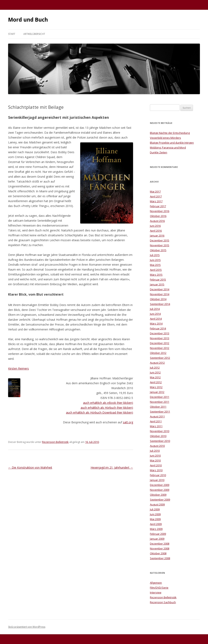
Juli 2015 (155, 255)
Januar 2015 (157, 284)
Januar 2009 (157, 539)
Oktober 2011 (158, 407)
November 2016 (160, 211)
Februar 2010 (158, 475)
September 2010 (160, 441)
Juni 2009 (155, 514)
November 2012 (160, 348)
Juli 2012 (155, 368)
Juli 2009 (155, 509)
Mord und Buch (28, 20)
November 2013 (160, 338)
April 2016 (156, 231)
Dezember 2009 (160, 485)
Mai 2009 (155, 519)
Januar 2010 (157, 480)
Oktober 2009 (158, 495)
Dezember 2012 (160, 343)
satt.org (128, 422)
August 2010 (157, 446)
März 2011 (156, 426)
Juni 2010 (155, 456)
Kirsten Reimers (18, 368)
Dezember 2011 (160, 397)
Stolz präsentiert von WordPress (27, 627)
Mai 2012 (155, 377)
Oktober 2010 (158, 436)
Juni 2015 (155, 260)
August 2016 (157, 221)
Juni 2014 (155, 314)
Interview (156, 592)
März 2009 (156, 529)
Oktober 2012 (158, 353)
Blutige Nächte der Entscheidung (170, 133)
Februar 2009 (158, 534)
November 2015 (160, 245)
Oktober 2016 (158, 216)
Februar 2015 (158, 280)
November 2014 (160, 294)
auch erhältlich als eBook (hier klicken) (108, 403)
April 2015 (156, 270)
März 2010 (156, 470)
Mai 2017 (155, 192)
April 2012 (156, 382)
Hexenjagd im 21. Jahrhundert (112, 467)
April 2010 (156, 465)
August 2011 (157, 416)
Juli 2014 (155, 309)
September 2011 (160, 412)
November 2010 (160, 431)
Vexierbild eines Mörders (165, 138)
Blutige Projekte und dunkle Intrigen (172, 143)
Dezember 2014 (160, 289)
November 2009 (160, 490)
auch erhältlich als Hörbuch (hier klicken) (107, 408)
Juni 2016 (155, 226)
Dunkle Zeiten (159, 152)
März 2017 (156, 201)
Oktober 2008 (158, 553)
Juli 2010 (155, 451)
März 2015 (156, 275)
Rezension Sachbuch (163, 602)
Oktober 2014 (158, 299)
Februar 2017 (158, 206)
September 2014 (160, 304)
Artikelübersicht (34, 34)
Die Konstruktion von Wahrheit (30, 467)
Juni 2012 (155, 372)
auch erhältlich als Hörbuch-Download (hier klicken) (100, 412)
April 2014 (156, 319)
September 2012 (160, 358)
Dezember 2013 (160, 333)
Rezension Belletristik (55, 442)
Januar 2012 (157, 392)
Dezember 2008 (160, 544)
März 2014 (156, 324)
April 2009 (156, 524)
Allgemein (156, 583)
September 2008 (160, 558)
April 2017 (156, 196)
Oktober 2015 (158, 250)
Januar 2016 (157, 236)
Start (12, 34)
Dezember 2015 (160, 240)
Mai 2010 (155, 460)
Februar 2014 (158, 328)
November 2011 (160, 402)
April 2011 (156, 421)
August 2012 (157, 363)
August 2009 (157, 504)
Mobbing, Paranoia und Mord (168, 148)
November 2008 (160, 548)
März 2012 (156, 387)
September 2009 (160, 500)
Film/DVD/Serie (159, 588)
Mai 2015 (155, 265)
